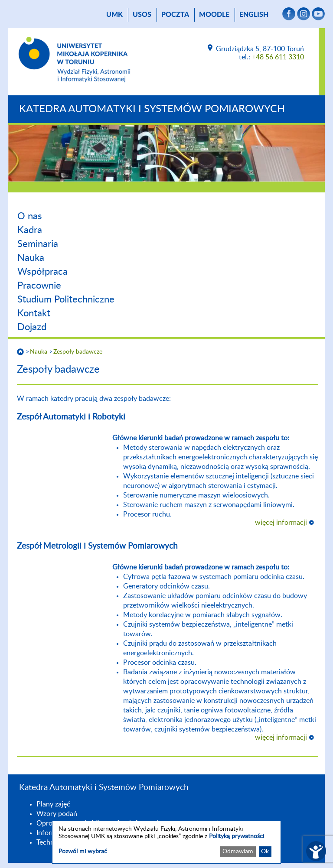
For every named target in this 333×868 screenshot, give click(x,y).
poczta (175, 15)
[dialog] (166, 842)
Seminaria (38, 244)
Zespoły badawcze (78, 352)
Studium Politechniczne (66, 299)
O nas (30, 216)
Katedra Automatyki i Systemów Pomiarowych (152, 109)
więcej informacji (281, 523)
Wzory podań (57, 814)
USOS (142, 15)
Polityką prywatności (237, 836)
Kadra (30, 230)
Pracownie (39, 286)
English (254, 15)
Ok (265, 852)
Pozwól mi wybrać (83, 852)
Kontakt (34, 313)
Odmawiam (238, 852)
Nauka (31, 258)
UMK (114, 15)
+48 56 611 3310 (278, 57)
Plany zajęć (53, 804)
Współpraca (42, 272)
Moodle (214, 15)
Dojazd (32, 327)
